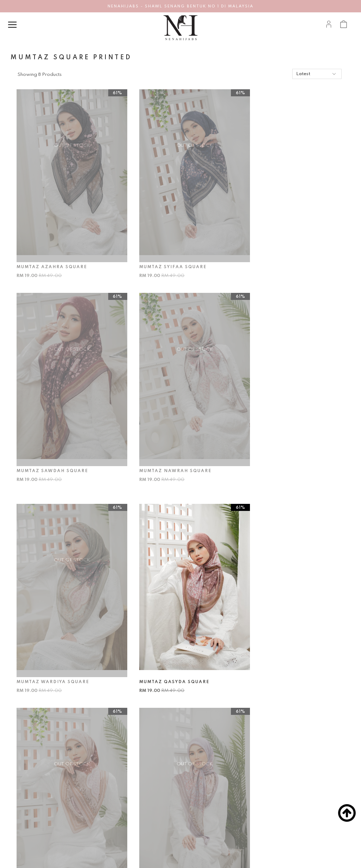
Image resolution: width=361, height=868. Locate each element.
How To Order (106, 790)
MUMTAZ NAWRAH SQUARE (54, 440)
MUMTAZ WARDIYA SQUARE (167, 440)
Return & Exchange (112, 813)
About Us (27, 790)
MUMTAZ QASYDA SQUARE (279, 440)
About (29, 770)
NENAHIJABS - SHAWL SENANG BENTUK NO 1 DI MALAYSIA (180, 6)
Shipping (101, 825)
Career (25, 802)
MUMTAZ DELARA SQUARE (166, 635)
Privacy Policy (32, 825)
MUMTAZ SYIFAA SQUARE (164, 251)
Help (100, 770)
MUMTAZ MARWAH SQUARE (54, 635)
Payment (101, 802)
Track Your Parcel (110, 837)
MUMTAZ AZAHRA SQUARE (53, 251)
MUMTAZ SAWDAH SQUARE (280, 251)
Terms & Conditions (38, 813)
